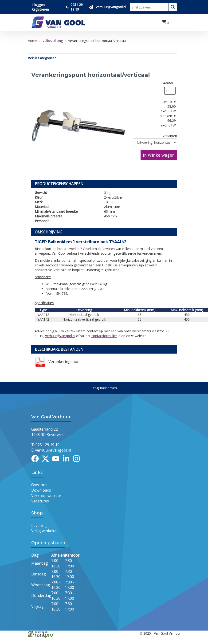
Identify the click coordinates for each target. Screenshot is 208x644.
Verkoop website (46, 496)
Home (32, 41)
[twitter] (47, 463)
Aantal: (168, 83)
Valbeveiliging (53, 41)
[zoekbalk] (149, 7)
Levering (39, 526)
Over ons (39, 485)
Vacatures (40, 501)
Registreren (40, 9)
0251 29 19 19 (45, 445)
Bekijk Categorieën (102, 58)
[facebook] (36, 463)
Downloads (41, 490)
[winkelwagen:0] (165, 22)
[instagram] (78, 463)
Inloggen (38, 5)
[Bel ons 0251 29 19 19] (75, 7)
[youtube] (57, 463)
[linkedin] (67, 463)
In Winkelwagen (159, 155)
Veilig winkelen (44, 531)
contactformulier (104, 336)
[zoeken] (173, 7)
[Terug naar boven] (104, 388)
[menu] (175, 22)
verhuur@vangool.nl (60, 336)
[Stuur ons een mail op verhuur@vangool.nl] (107, 7)
